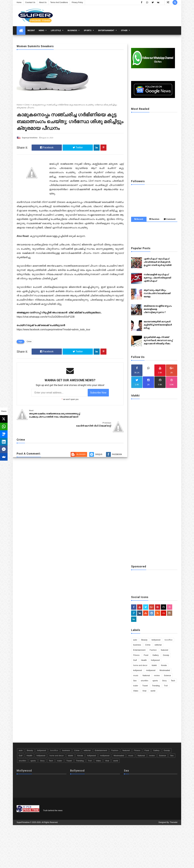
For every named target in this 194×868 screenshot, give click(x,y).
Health (144, 660)
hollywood (155, 660)
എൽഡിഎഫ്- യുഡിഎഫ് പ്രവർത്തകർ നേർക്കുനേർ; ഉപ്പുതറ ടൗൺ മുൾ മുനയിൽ (158, 262)
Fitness (136, 655)
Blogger (81, 444)
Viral (144, 691)
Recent (31, 30)
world (153, 691)
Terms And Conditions (59, 2)
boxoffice (168, 640)
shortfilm (144, 681)
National (146, 675)
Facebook (47, 147)
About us (43, 2)
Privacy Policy (77, 2)
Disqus (99, 444)
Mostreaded (165, 670)
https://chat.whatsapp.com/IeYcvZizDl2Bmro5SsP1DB (46, 317)
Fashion (153, 650)
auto (135, 640)
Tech (173, 681)
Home (19, 2)
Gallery (156, 655)
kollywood (138, 670)
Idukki (154, 665)
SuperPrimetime (23, 822)
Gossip (166, 655)
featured (165, 650)
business (72, 30)
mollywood (151, 670)
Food (146, 655)
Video (136, 691)
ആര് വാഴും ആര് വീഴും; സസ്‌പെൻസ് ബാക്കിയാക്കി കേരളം (157, 293)
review (157, 675)
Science (167, 675)
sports (155, 681)
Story (164, 681)
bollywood (156, 640)
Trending (156, 686)
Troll (166, 686)
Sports (88, 30)
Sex (135, 681)
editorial (158, 645)
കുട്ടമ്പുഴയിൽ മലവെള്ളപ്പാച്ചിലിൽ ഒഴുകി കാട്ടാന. (58, 236)
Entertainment (106, 30)
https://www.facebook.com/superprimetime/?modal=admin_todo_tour (53, 330)
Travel (145, 686)
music (136, 675)
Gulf (135, 660)
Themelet (174, 822)
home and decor (140, 665)
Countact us (30, 2)
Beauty (144, 640)
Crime (27, 105)
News (41, 30)
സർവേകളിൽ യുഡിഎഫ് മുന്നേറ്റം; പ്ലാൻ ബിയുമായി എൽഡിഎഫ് (157, 278)
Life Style (56, 30)
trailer (136, 686)
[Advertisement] (154, 155)
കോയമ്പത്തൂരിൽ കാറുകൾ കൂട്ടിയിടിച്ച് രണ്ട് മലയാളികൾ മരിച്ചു (158, 325)
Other (124, 30)
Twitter (78, 147)
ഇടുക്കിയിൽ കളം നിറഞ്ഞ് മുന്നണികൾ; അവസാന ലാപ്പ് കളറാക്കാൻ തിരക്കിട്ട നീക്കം (158, 340)
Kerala (164, 665)
